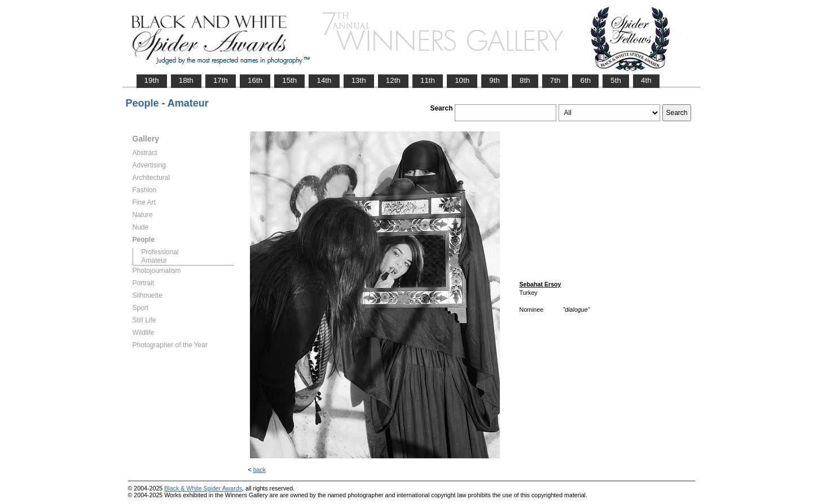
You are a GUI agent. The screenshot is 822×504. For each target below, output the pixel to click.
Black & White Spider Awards (203, 488)
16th (255, 80)
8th (525, 80)
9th (494, 80)
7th (555, 80)
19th (152, 80)
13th (359, 80)
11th (428, 80)
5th (616, 80)
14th (324, 80)
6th (585, 80)
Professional (160, 252)
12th (393, 80)
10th (462, 80)
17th (221, 80)
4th (646, 80)
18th (186, 80)
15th (289, 80)
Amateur (154, 260)
